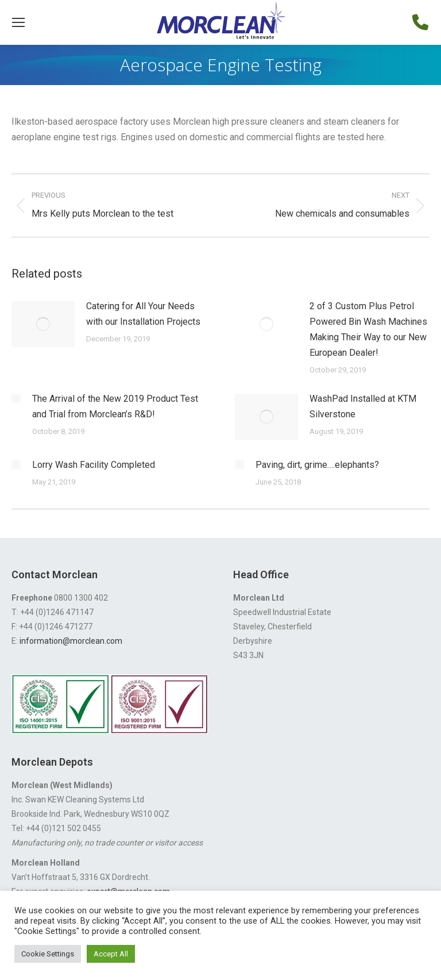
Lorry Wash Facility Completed (94, 465)
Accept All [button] (111, 954)
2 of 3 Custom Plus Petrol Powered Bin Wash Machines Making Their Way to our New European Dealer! (368, 329)
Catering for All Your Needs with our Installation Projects (143, 314)
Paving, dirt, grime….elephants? (317, 465)
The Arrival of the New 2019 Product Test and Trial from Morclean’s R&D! (115, 406)
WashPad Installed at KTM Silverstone (363, 406)
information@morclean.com (71, 641)
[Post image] (43, 324)
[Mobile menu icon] (18, 22)
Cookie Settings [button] (48, 954)
